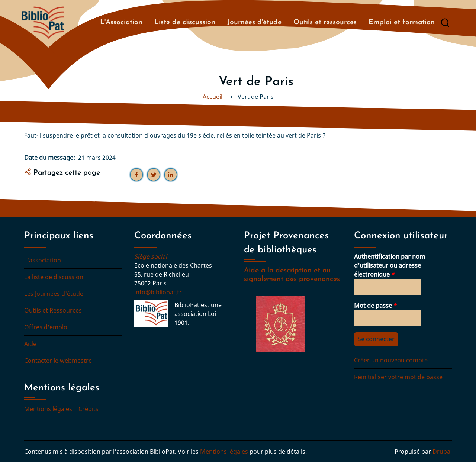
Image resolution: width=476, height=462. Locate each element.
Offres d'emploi (46, 327)
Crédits (89, 409)
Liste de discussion (185, 22)
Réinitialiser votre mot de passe (398, 377)
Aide (30, 344)
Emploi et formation (402, 22)
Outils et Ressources (53, 310)
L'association (43, 260)
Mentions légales (48, 409)
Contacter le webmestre (58, 361)
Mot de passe (373, 306)
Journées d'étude (254, 22)
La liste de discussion (54, 277)
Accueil (213, 97)
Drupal (442, 452)
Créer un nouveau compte (391, 360)
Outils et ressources (325, 22)
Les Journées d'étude (54, 294)
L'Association (121, 22)
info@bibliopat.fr (158, 292)
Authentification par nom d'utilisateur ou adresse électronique (390, 265)
